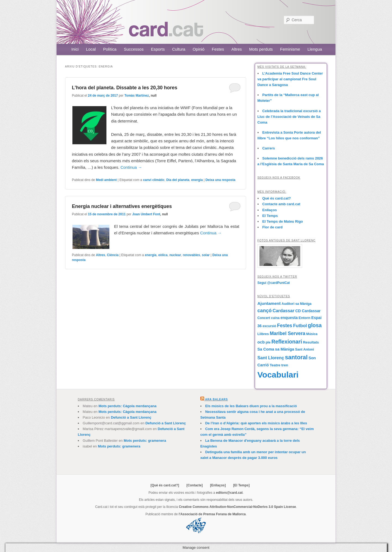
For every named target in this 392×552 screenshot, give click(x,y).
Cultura (179, 49)
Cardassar (283, 311)
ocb (261, 342)
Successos (134, 49)
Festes (218, 49)
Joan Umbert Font (146, 214)
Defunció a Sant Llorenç (131, 417)
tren (285, 365)
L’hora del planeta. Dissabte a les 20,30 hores (125, 88)
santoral (296, 357)
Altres (237, 49)
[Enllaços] (218, 485)
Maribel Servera (288, 333)
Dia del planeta (178, 180)
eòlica (163, 255)
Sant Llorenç (271, 358)
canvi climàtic (154, 180)
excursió (269, 326)
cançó (265, 311)
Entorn (304, 318)
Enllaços (270, 210)
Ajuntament (269, 303)
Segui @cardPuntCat (274, 283)
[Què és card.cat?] (165, 485)
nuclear (175, 255)
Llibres (263, 334)
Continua (131, 167)
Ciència (113, 255)
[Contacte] (195, 485)
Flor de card (272, 227)
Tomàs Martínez (137, 96)
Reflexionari (287, 342)
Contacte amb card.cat (281, 204)
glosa (315, 325)
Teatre (275, 365)
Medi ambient (106, 180)
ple (268, 342)
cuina (275, 318)
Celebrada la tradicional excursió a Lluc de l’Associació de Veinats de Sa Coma (289, 117)
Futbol (300, 326)
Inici (75, 49)
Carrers (269, 148)
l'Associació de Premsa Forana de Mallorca (212, 514)
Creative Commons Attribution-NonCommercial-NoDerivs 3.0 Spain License (237, 507)
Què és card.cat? (277, 198)
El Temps (270, 216)
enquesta (289, 318)
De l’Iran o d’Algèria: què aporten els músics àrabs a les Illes (256, 423)
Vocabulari (278, 375)
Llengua (315, 49)
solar (206, 255)
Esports (158, 49)
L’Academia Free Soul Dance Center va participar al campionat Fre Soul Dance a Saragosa (290, 79)
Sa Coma (266, 349)
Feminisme (290, 49)
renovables (192, 255)
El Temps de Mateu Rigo (283, 221)
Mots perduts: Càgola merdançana (128, 406)
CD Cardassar (308, 311)
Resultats (311, 342)
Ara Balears (216, 399)
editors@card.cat (229, 493)
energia (197, 180)
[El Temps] (241, 485)
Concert (264, 318)
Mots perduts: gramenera (145, 441)
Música (312, 334)
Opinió (199, 49)
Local (91, 49)
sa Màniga (284, 349)
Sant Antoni (305, 349)
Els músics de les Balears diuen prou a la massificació (251, 406)
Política (110, 49)
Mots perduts (261, 49)
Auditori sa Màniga (296, 304)
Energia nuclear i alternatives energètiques (122, 206)
